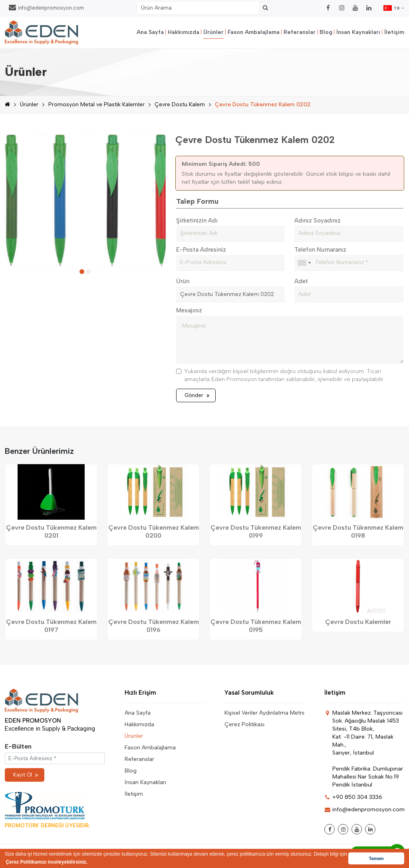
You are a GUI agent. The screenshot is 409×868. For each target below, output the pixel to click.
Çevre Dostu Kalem (180, 104)
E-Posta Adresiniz (201, 250)
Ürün (183, 281)
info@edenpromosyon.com (46, 8)
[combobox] (304, 263)
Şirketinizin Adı (197, 220)
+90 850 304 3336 (353, 797)
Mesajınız (189, 310)
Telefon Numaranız (320, 250)
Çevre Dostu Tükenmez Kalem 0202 (263, 104)
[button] (82, 272)
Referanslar (300, 32)
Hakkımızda (184, 32)
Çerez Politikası (244, 724)
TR (394, 8)
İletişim (394, 32)
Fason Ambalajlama (254, 32)
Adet (301, 281)
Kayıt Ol (26, 775)
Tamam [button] (376, 858)
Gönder (197, 395)
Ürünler (213, 32)
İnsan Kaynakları (358, 32)
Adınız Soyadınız (318, 220)
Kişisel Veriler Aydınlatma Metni (264, 713)
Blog (326, 32)
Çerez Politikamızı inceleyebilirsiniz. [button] (47, 862)
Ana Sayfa (150, 32)
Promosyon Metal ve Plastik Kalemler (96, 104)
